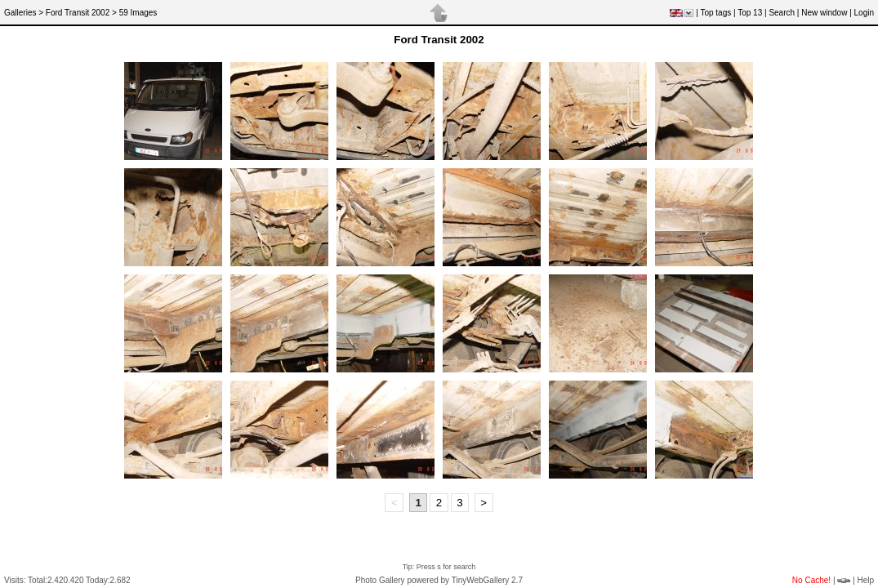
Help (865, 580)
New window (824, 13)
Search (782, 13)
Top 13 (750, 13)
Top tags (715, 13)
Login (864, 13)
